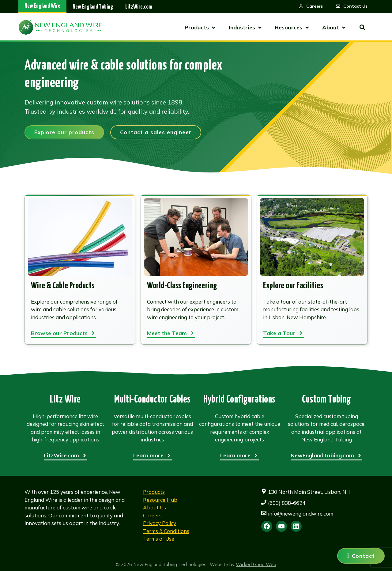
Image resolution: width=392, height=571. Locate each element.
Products (154, 492)
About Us (155, 507)
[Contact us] (361, 556)
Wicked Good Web (256, 564)
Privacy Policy (160, 523)
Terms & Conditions (166, 531)
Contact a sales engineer (156, 132)
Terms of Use (159, 539)
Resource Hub (160, 500)
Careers (152, 515)
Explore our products (64, 132)
